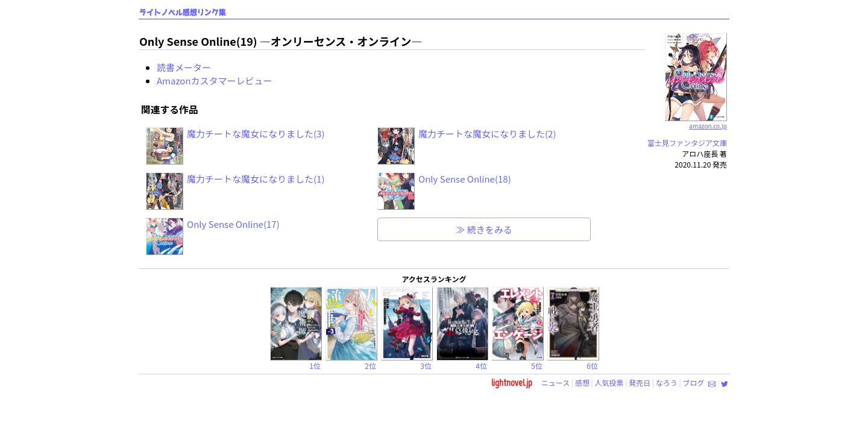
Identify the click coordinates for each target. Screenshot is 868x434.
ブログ (693, 382)
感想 (582, 382)
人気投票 (609, 382)
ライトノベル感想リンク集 (183, 12)
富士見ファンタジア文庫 (687, 143)
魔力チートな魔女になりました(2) (487, 134)
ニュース (555, 382)
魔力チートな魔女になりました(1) (256, 179)
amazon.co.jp (696, 121)
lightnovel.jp (512, 382)
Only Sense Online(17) (233, 224)
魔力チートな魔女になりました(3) (256, 134)
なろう (667, 382)
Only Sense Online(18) (465, 179)
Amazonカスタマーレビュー (215, 80)
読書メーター (184, 67)
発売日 (640, 382)
